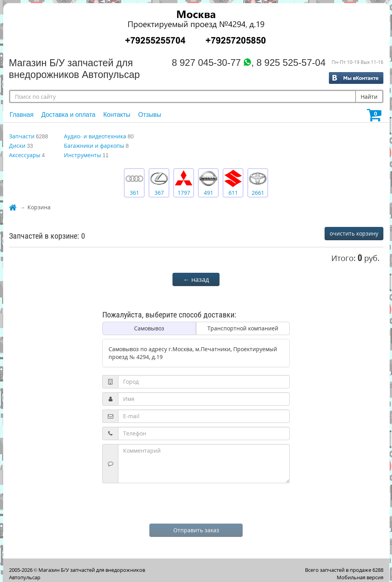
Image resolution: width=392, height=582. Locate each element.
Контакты (117, 115)
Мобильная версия (360, 577)
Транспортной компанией (243, 328)
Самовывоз (149, 328)
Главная (22, 115)
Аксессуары (25, 155)
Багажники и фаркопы (94, 146)
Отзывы (150, 115)
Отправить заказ (196, 530)
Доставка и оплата (68, 115)
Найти (369, 97)
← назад (196, 279)
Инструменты (83, 155)
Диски (17, 146)
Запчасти (22, 136)
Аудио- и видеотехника (95, 136)
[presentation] (196, 502)
